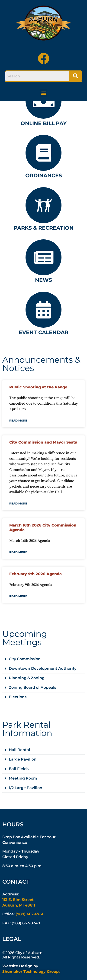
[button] (43, 93)
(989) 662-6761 (29, 914)
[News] (43, 257)
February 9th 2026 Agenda (35, 574)
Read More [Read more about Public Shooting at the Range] (18, 420)
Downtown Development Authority (43, 668)
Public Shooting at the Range (38, 387)
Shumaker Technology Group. (31, 972)
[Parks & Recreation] (43, 205)
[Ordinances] (43, 153)
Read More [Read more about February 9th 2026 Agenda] (18, 596)
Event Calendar (44, 332)
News (43, 280)
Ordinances (44, 176)
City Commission (25, 659)
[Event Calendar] (43, 310)
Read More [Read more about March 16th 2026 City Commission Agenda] (18, 552)
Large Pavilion (23, 759)
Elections (18, 697)
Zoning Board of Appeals (32, 687)
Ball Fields (19, 769)
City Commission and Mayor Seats (43, 442)
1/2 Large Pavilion (26, 788)
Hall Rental (19, 750)
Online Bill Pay (44, 123)
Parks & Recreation (44, 228)
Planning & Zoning (27, 678)
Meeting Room (23, 778)
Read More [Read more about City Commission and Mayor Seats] (18, 503)
